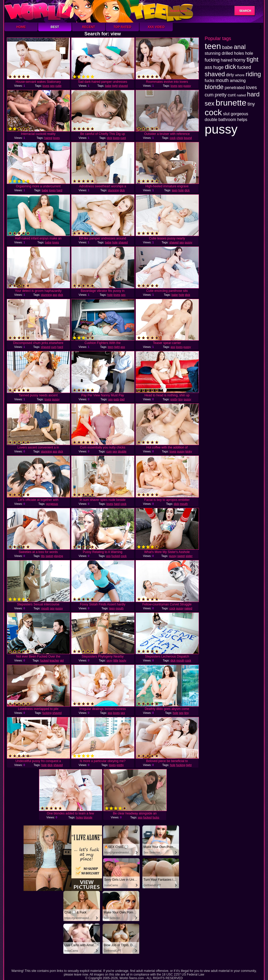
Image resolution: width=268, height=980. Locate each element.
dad (122, 399)
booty (123, 660)
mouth (184, 504)
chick (180, 138)
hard (59, 190)
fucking (47, 713)
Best (55, 27)
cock (173, 138)
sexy (110, 660)
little (116, 660)
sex (52, 86)
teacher (54, 660)
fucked (116, 556)
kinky (189, 451)
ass (55, 295)
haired (48, 138)
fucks (156, 817)
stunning (114, 190)
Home (21, 27)
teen (175, 190)
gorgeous (52, 504)
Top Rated (122, 27)
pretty (174, 399)
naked (188, 608)
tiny (181, 399)
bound (188, 138)
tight (115, 86)
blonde (88, 817)
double (122, 451)
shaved (123, 86)
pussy (187, 86)
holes (79, 817)
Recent (89, 27)
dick (110, 138)
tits (43, 556)
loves (46, 86)
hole (181, 190)
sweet (49, 556)
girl (62, 660)
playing (58, 556)
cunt (123, 138)
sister (189, 556)
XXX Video (156, 27)
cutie (58, 86)
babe (108, 86)
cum (54, 347)
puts (116, 399)
